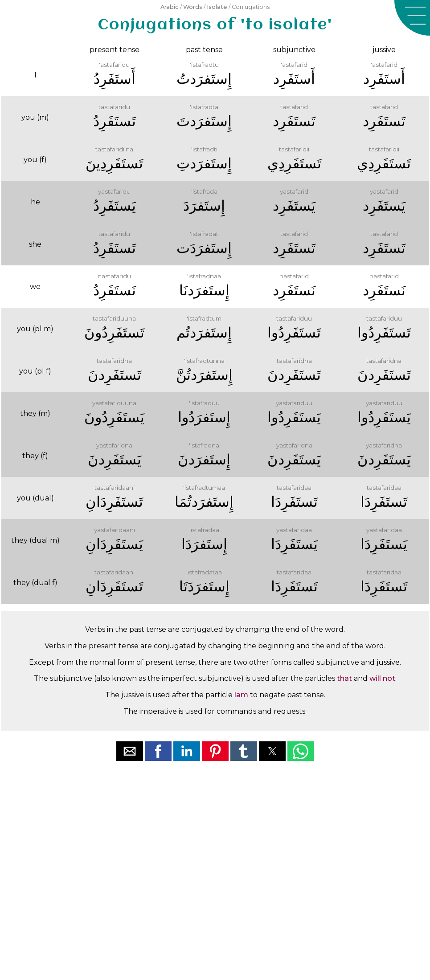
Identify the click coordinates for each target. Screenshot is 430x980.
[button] (412, 18)
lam (241, 695)
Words (193, 7)
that (344, 678)
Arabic (170, 7)
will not (382, 678)
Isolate (217, 7)
